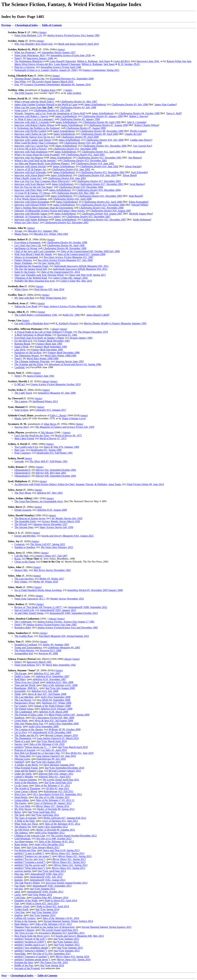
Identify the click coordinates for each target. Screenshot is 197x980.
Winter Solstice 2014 (68, 921)
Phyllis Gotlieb (138, 131)
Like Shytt (20, 350)
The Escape (20, 673)
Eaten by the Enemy (25, 272)
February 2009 (52, 706)
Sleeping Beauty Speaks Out (29, 79)
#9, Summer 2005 (56, 645)
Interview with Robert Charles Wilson (34, 125)
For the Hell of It (23, 341)
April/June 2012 (42, 812)
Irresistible (20, 691)
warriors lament (23, 871)
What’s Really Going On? (28, 178)
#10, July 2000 (105, 140)
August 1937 (59, 52)
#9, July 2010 (52, 759)
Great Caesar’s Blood (26, 791)
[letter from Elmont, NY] (28, 665)
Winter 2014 (40, 895)
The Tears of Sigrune (25, 818)
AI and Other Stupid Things (29, 613)
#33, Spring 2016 (72, 956)
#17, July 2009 (65, 260)
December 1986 (64, 353)
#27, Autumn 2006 (81, 254)
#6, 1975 (68, 435)
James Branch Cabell (97, 315)
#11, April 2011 (55, 777)
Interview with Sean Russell (29, 196)
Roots (17, 559)
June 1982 (52, 625)
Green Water (21, 721)
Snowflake (20, 954)
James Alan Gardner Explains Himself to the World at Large (46, 104)
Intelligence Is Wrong (26, 248)
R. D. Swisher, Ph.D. (129, 64)
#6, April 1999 (102, 122)
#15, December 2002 (103, 172)
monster (19, 880)
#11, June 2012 (60, 821)
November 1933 (67, 599)
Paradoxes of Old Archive (28, 353)
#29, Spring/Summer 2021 (64, 636)
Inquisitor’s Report (24, 930)
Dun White (20, 82)
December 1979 (93, 332)
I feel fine (19, 912)
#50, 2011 (81, 266)
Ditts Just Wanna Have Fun (29, 723)
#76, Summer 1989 (61, 447)
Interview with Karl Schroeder (30, 172)
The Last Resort (23, 700)
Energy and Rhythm (25, 536)
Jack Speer (104, 61)
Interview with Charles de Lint (30, 134)
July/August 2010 (46, 762)
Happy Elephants (23, 263)
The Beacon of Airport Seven (30, 518)
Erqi (17, 84)
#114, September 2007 (53, 676)
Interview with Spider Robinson (31, 219)
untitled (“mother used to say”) (31, 945)
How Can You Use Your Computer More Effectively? (42, 181)
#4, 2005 (64, 647)
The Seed (19, 815)
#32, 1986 (71, 315)
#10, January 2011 (56, 774)
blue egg (19, 874)
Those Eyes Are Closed (27, 682)
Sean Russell (135, 196)
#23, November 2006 (103, 205)
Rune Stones (21, 844)
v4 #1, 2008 (60, 685)
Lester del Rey (121, 61)
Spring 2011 (101, 70)
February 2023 (57, 547)
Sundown (19, 718)
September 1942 (61, 665)
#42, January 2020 (70, 278)
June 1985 (49, 344)
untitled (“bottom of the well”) (30, 939)
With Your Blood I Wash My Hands (33, 254)
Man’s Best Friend (24, 438)
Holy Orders (21, 582)
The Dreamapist (23, 738)
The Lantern (21, 401)
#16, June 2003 (97, 175)
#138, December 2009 (52, 732)
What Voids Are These (26, 824)
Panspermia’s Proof (25, 703)
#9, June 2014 (145, 484)
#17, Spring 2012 (53, 806)
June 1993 (70, 361)
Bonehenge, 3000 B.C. (26, 688)
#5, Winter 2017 (52, 579)
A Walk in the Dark (25, 821)
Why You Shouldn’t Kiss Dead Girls (34, 44)
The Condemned (23, 712)
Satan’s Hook (21, 347)
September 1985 (51, 347)
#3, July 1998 (130, 104)
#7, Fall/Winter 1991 (49, 461)
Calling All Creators (25, 918)
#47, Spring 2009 (69, 715)
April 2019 (79, 44)
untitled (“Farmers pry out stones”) (33, 856)
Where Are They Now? (27, 222)
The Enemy (20, 803)
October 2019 (55, 384)
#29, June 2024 (49, 289)
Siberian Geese (22, 759)
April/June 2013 (52, 871)
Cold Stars (20, 898)
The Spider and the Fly (26, 735)
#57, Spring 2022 (48, 544)
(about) (55, 329)
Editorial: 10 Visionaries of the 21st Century (37, 217)
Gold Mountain (22, 839)
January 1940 (40, 58)
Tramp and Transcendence (28, 647)
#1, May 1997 (79, 102)
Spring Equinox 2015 (107, 927)
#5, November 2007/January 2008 (95, 590)
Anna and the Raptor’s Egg (29, 771)
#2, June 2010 (56, 756)
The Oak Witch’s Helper (27, 883)
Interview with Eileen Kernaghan (32, 202)
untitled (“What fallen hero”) (30, 868)
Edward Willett (139, 205)
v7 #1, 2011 (52, 785)
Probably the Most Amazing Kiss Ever (35, 281)
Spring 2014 (47, 909)
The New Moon (23, 493)
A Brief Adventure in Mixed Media (33, 335)
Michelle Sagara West (140, 214)
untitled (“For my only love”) (30, 859)
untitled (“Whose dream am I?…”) (33, 747)
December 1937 (50, 524)
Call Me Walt (21, 556)
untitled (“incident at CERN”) (30, 942)
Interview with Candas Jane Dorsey (33, 140)
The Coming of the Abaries (29, 729)
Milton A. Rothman (87, 61)
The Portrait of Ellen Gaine (29, 715)
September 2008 (56, 697)
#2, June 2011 (58, 788)
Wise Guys (20, 794)
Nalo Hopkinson (136, 152)
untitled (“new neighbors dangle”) (32, 948)
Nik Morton (47, 432)
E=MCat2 (20, 384)
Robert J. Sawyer (138, 116)
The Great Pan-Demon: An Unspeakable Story (39, 501)
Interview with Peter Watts (28, 190)
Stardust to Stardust (25, 547)
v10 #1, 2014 (61, 918)
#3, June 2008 (57, 393)
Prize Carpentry (23, 453)
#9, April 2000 (99, 134)
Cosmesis (19, 544)
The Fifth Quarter (24, 93)
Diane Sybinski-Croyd (74, 418)
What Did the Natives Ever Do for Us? (35, 137)
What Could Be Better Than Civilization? (36, 143)
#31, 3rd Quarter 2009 (54, 721)
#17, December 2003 (99, 181)
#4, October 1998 (139, 113)
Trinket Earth (21, 909)
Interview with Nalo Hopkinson (31, 152)
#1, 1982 (67, 335)
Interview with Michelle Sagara (31, 214)
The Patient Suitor (24, 709)
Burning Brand (22, 344)
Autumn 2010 (59, 765)
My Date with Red (24, 298)
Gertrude (19, 461)
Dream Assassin (23, 510)
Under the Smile (23, 774)
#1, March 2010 (58, 738)
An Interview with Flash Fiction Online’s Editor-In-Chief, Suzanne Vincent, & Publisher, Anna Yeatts (68, 484)
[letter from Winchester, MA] (30, 55)
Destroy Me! (21, 570)
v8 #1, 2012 (63, 824)
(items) (43, 32)
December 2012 (49, 844)
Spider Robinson (142, 219)
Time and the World (25, 685)
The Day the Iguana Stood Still (31, 269)
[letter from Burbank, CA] (28, 35)
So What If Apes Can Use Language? (34, 119)
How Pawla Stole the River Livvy (32, 936)
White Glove (21, 289)
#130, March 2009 (54, 712)
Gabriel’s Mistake (24, 777)
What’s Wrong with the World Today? (34, 102)
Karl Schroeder (139, 172)
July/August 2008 (60, 688)
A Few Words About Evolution (31, 199)
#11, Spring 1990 (46, 450)
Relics (18, 812)
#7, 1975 (53, 438)
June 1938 (70, 55)
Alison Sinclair (133, 166)
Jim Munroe (135, 158)
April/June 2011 (61, 780)
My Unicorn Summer (26, 780)
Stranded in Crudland (26, 645)
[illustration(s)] (22, 470)
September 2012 (53, 827)
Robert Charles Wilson (146, 125)
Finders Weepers (23, 260)
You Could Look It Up (26, 447)
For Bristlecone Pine (25, 850)
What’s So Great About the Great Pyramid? (37, 155)
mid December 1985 (67, 627)
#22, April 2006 (72, 199)
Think (18, 694)
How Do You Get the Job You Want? (34, 187)
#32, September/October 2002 (56, 470)
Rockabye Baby (23, 627)
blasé (17, 847)
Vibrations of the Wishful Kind (31, 278)
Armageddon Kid (24, 653)
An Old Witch (22, 830)
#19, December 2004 (81, 187)
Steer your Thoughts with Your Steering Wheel (39, 275)
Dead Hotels (21, 797)
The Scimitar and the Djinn (29, 364)
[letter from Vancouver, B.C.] (30, 599)
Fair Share (20, 886)
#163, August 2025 (67, 536)
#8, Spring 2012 (56, 809)
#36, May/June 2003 (51, 473)
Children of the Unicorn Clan (30, 836)
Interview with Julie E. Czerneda (32, 122)
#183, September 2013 (52, 886)
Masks (18, 418)
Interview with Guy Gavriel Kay (31, 146)
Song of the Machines (26, 782)
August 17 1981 (66, 622)
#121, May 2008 (60, 682)
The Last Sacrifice (24, 579)
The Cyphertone (23, 622)
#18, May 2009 (53, 718)
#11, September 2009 (72, 79)
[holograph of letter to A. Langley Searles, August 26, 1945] (46, 70)
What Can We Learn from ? (34, 107)
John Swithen (74, 93)
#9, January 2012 (53, 803)
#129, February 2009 (56, 709)
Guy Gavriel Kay (142, 146)
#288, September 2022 (88, 607)
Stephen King (48, 90)
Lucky (18, 895)
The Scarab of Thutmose (27, 788)
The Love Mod (22, 806)
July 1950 (56, 527)
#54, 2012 (80, 269)
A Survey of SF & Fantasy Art (30, 169)
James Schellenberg (95, 104)
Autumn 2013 (42, 889)
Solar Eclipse (21, 410)
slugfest (18, 915)
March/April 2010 (52, 741)
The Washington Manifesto (29, 61)
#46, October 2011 (52, 797)
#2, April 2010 (54, 750)
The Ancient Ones (24, 527)
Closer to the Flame (25, 562)
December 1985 (47, 350)
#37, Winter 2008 (57, 703)
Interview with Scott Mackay (30, 184)
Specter (18, 744)
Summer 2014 (44, 912)
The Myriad (21, 524)
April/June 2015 (60, 930)
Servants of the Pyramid (27, 968)
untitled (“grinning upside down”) (32, 959)
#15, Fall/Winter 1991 (55, 453)
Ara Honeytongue (24, 841)
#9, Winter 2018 (46, 582)
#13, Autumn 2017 (51, 410)
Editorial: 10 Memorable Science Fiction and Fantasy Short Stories (49, 211)
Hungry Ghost (22, 906)
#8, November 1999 (102, 131)
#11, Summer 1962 (43, 231)
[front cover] (21, 110)
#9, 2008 (48, 653)
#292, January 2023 (58, 610)
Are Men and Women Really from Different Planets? (42, 163)
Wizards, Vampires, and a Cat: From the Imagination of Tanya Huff (50, 113)
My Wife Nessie (23, 809)
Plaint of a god (22, 741)
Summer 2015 (66, 939)
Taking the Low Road (26, 306)
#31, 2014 (60, 272)
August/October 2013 (66, 883)
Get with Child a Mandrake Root (32, 323)
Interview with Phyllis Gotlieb (30, 131)
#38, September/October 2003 (56, 476)
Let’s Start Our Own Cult (28, 245)
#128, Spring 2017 (88, 275)
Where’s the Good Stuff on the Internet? (35, 160)
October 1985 (73, 306)
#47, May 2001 (50, 493)
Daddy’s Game (22, 676)
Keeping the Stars (24, 962)
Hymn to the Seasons (26, 921)
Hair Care (20, 450)
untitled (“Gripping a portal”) (30, 862)
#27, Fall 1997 (51, 556)
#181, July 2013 (46, 877)
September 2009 (64, 723)
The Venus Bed (22, 756)
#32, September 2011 (57, 794)
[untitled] (19, 762)
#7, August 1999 (108, 125)
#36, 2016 (54, 962)
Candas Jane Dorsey (141, 140)
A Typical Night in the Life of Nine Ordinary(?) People (43, 332)
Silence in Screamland (26, 257)
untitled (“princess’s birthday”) (31, 951)
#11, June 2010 (79, 753)
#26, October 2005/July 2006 (90, 251)
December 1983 (54, 341)
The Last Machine (24, 697)
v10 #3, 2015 (54, 924)
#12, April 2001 (101, 152)
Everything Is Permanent (27, 242)
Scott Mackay (137, 184)
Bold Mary (20, 679)
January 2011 (65, 771)
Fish (17, 903)
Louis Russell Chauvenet (63, 61)
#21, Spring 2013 (68, 853)
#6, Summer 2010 (57, 84)
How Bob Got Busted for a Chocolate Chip (37, 753)
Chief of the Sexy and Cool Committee (35, 251)
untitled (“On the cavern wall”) (31, 865)
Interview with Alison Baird (29, 175)
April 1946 (61, 67)
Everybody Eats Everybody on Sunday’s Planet (39, 338)
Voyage (18, 231)
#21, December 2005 (100, 196)
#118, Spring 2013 (61, 850)
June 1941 (148, 61)
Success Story (22, 427)
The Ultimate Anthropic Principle (32, 361)
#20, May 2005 (76, 193)
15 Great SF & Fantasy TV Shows (32, 193)
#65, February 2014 (50, 898)
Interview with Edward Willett (30, 205)
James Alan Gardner (165, 104)
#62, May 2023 (76, 281)
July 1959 (65, 427)
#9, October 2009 (65, 729)
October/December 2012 (74, 836)
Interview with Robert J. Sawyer (31, 116)
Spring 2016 (52, 965)
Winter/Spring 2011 (53, 298)
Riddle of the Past (24, 965)
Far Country (21, 706)
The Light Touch (23, 393)
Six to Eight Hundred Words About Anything (38, 590)
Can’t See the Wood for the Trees (32, 435)
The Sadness (21, 833)
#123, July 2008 (45, 691)
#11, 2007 (68, 257)
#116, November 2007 (49, 679)
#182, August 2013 (48, 880)
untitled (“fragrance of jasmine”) (31, 956)
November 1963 (52, 570)
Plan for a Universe (25, 67)
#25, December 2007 (88, 217)
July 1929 (67, 518)
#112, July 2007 (47, 673)
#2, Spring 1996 (75, 364)
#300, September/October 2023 (73, 613)
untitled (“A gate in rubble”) (29, 853)
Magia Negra (21, 234)
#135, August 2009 (52, 510)
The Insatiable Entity (25, 521)
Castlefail (19, 367)
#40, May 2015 (80, 936)
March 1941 (39, 662)
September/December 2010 (64, 768)
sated (17, 892)
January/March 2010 (52, 82)
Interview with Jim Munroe (29, 158)
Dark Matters (21, 924)
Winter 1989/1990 (43, 358)
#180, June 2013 (47, 874)
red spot (19, 889)
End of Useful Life (24, 610)
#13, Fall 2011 (59, 791)
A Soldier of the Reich (26, 765)
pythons (19, 877)
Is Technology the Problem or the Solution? (37, 128)
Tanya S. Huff (173, 113)
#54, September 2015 (52, 954)
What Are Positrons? (25, 52)
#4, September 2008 (54, 700)
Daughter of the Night (26, 900)
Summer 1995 (115, 323)
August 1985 (73, 35)
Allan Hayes (50, 424)
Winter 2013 (45, 401)
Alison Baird (129, 175)
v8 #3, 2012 (56, 841)
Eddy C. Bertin (58, 415)
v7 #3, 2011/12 (55, 800)
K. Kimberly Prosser (66, 323)
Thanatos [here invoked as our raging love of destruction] (45, 927)
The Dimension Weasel (27, 355)
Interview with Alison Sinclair (30, 166)
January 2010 (62, 735)
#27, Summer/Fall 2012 (65, 818)
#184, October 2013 (45, 892)
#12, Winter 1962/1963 (51, 234)
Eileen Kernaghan (138, 202)
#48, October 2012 (54, 839)
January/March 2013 (43, 847)
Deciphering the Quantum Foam (31, 266)
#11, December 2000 (105, 146)
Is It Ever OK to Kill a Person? (31, 149)
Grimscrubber (22, 800)
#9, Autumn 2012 (56, 830)
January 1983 (81, 338)
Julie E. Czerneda (136, 122)
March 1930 (61, 521)
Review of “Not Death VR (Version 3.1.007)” (38, 607)
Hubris (18, 726)
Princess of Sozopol (25, 750)
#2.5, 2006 (51, 650)
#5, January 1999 (103, 116)
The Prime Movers (24, 650)
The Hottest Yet (23, 827)
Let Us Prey (21, 732)
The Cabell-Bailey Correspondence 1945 (36, 315)
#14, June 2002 (95, 163)
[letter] (18, 58)
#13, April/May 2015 (62, 933)
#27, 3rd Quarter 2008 (47, 694)
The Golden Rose (24, 636)
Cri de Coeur (21, 785)
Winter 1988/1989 (60, 355)
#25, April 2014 (61, 900)
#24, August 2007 (111, 211)
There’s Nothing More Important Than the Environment (44, 208)
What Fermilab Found (26, 768)
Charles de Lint (133, 134)
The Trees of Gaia (24, 933)
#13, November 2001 (99, 158)
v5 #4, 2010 (47, 744)
